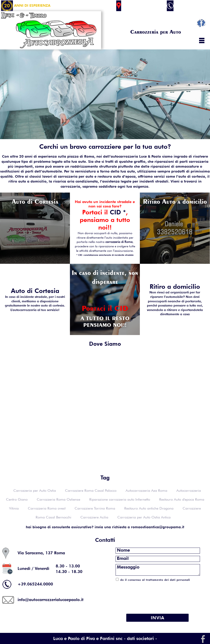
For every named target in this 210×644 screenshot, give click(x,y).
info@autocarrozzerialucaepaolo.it (51, 599)
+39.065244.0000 (187, 5)
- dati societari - (140, 638)
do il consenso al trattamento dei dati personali (155, 580)
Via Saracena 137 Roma (140, 5)
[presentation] (157, 595)
